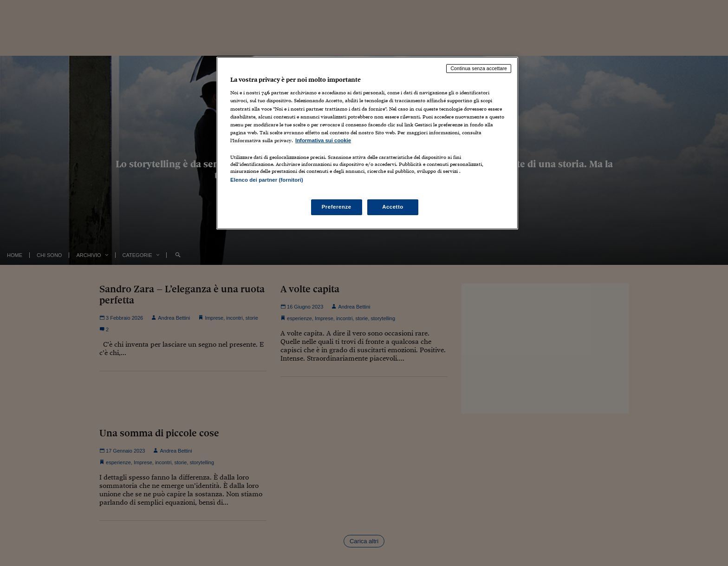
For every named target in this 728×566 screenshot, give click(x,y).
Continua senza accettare (479, 68)
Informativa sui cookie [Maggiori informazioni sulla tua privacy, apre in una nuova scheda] (323, 140)
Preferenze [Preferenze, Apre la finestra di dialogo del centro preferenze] (337, 207)
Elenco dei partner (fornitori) (267, 180)
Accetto (393, 207)
